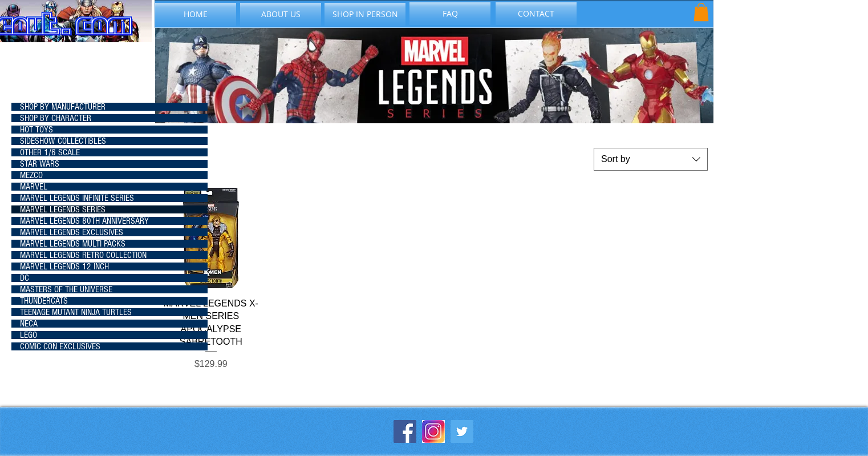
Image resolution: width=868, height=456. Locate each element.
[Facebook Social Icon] (405, 431)
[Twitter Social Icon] (462, 431)
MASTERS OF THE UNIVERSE (66, 289)
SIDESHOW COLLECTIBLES (63, 141)
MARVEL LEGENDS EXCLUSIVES (72, 232)
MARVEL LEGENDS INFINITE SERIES (77, 198)
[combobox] (651, 159)
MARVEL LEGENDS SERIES (63, 209)
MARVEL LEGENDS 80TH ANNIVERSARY (84, 221)
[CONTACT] (536, 14)
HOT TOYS (36, 130)
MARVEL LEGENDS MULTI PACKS (73, 244)
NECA (29, 324)
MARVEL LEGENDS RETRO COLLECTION (83, 255)
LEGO (29, 335)
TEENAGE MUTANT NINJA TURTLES (76, 312)
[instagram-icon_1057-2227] (433, 431)
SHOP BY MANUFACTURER (63, 107)
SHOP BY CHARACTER (56, 118)
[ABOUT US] (281, 14)
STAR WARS (40, 164)
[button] (701, 12)
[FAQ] (450, 14)
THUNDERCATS (44, 301)
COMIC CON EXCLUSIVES (60, 346)
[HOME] (196, 14)
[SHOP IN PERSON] (365, 14)
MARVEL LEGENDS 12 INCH (64, 267)
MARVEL (34, 187)
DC (25, 278)
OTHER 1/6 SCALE (50, 152)
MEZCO (31, 175)
